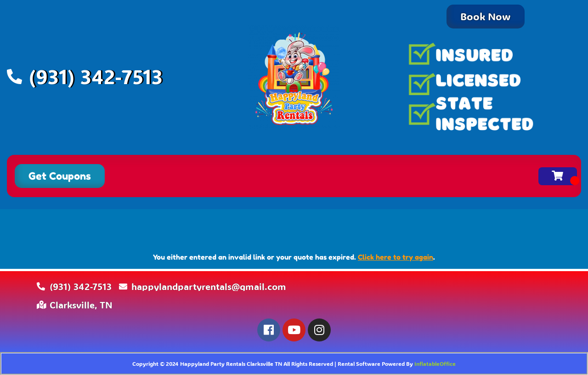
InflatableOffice (435, 364)
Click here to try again (396, 257)
